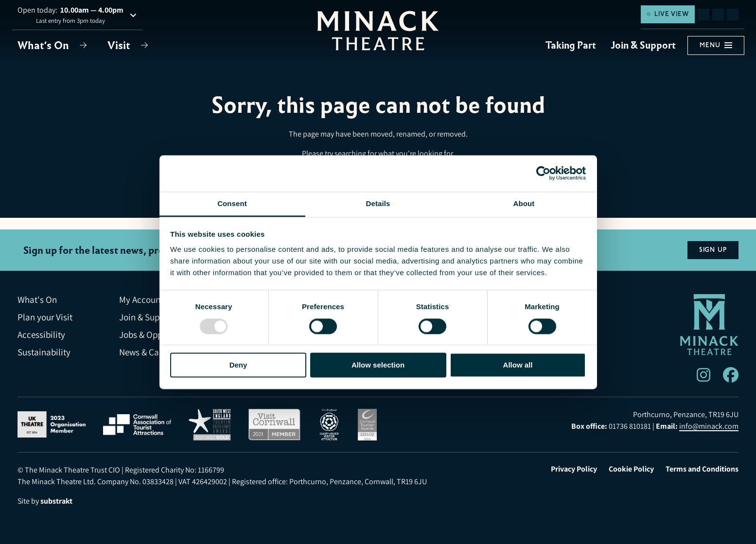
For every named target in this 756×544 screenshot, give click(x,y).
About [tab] (524, 203)
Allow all (518, 365)
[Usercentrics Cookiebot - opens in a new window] (543, 173)
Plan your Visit (45, 317)
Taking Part (571, 45)
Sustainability (44, 352)
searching (350, 153)
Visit (120, 45)
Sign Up (713, 250)
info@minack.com (709, 426)
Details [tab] (378, 203)
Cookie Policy (631, 469)
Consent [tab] (232, 203)
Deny (238, 365)
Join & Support (643, 45)
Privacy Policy (574, 469)
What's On (44, 45)
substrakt (56, 501)
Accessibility (41, 335)
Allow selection (378, 365)
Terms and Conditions (702, 469)
